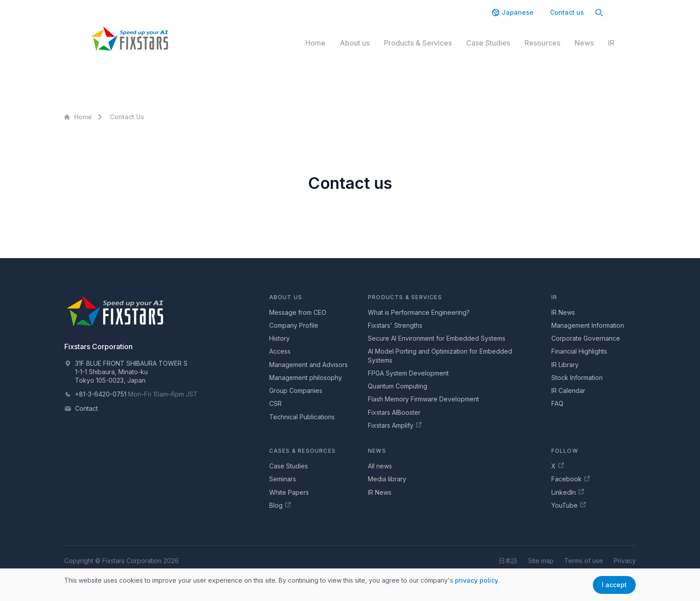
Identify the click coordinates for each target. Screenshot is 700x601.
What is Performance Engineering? (419, 312)
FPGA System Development (408, 373)
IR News (563, 312)
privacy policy (477, 580)
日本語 (508, 561)
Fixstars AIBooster (394, 412)
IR (611, 43)
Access (280, 351)
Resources (542, 43)
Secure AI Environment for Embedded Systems (437, 338)
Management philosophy (306, 378)
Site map (541, 561)
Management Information (588, 325)
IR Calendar (568, 390)
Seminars (283, 479)
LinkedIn (568, 492)
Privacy (625, 561)
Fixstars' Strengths (395, 325)
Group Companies (296, 390)
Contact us (567, 12)
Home (315, 43)
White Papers (289, 492)
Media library (387, 479)
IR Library (565, 365)
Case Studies (488, 43)
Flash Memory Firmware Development (423, 399)
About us (355, 43)
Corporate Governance (586, 338)
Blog (280, 505)
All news (380, 466)
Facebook (571, 479)
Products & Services (418, 43)
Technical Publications (302, 417)
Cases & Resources (302, 451)
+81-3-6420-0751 (101, 394)
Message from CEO (298, 312)
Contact (86, 408)
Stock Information (577, 378)
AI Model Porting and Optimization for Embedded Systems (440, 355)
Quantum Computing (398, 386)
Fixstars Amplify (395, 425)
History (279, 338)
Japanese (512, 13)
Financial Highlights (579, 351)
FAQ (557, 403)
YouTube (569, 505)
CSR (275, 403)
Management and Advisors (308, 365)
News (584, 43)
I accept (614, 585)
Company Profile (294, 325)
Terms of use (584, 561)
